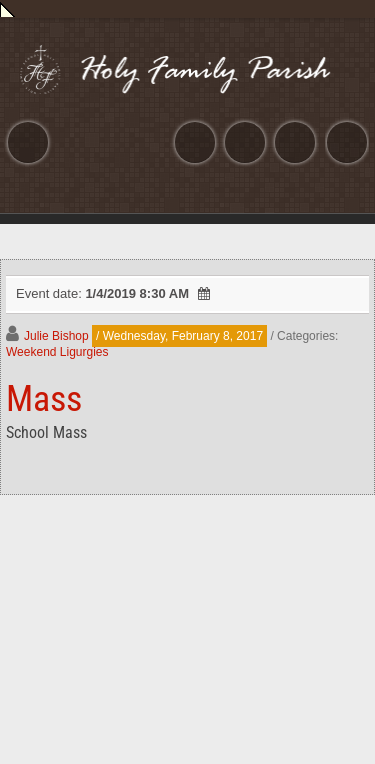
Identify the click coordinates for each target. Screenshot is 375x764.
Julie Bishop (56, 336)
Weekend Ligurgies (57, 352)
